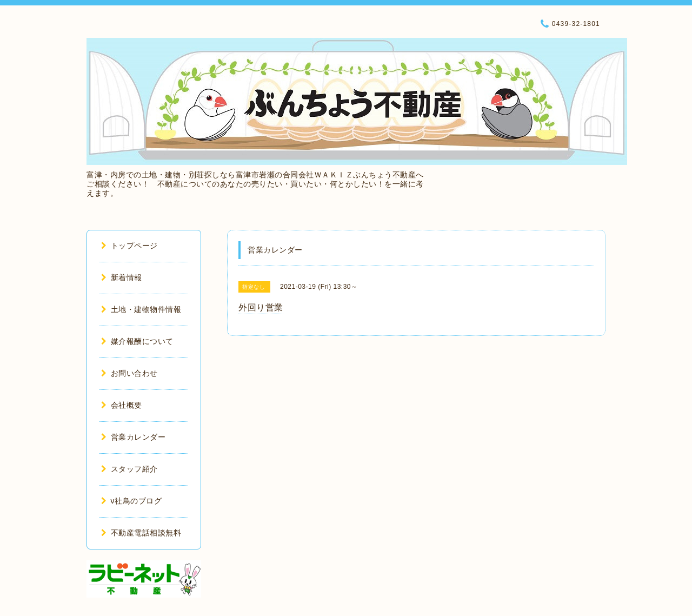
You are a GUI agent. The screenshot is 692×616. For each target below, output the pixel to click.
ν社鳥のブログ (131, 501)
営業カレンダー (133, 437)
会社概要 (122, 405)
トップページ (129, 246)
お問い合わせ (129, 373)
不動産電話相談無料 (141, 533)
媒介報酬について (137, 341)
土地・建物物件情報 (141, 309)
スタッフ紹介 (129, 469)
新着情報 (122, 277)
